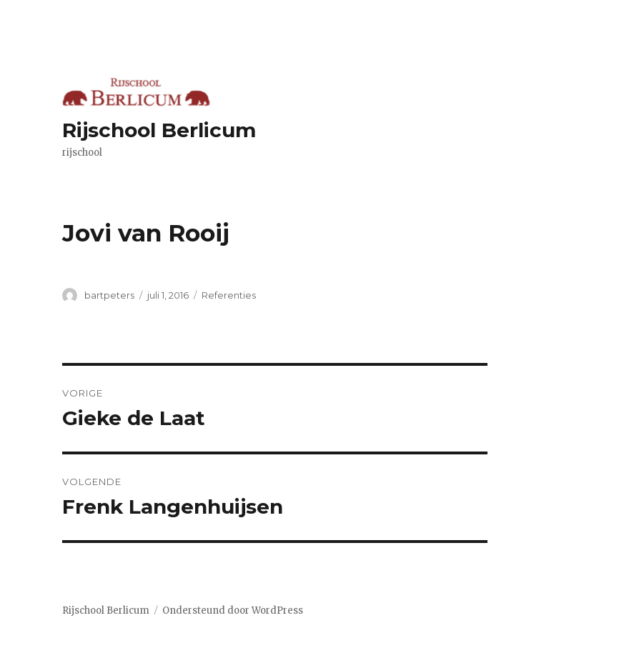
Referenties (229, 295)
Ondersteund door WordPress (233, 610)
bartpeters (109, 295)
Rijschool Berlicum (159, 130)
